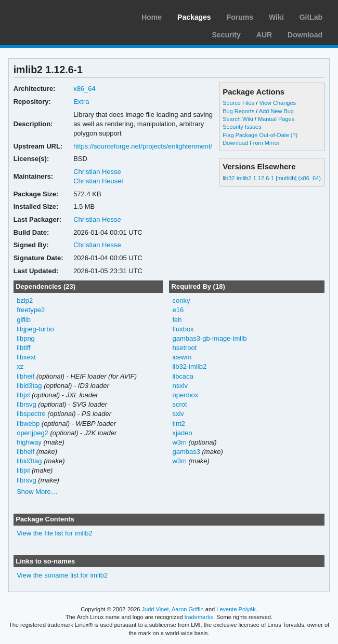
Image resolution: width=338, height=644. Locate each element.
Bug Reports (238, 111)
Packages (194, 17)
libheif (25, 376)
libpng (26, 338)
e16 (178, 310)
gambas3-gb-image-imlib (209, 338)
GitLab (311, 17)
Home (152, 17)
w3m (179, 442)
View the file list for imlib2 (55, 533)
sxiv (178, 414)
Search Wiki (238, 119)
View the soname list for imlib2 (62, 575)
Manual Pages (276, 119)
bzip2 (25, 300)
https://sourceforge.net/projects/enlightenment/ (143, 146)
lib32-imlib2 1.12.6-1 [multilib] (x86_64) (272, 178)
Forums (240, 17)
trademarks (199, 617)
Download (305, 35)
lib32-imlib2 (189, 366)
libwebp (28, 424)
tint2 (179, 424)
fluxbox (183, 329)
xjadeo (182, 433)
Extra (81, 102)
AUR (264, 35)
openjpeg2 (32, 433)
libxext (26, 357)
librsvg (27, 404)
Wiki (276, 17)
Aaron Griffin (188, 609)
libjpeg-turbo (35, 329)
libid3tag (29, 386)
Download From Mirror (251, 143)
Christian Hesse (97, 172)
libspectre (31, 414)
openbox (185, 395)
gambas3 (186, 452)
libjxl (23, 395)
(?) (294, 135)
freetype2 (31, 310)
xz (20, 366)
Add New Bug (276, 111)
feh (177, 320)
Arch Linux (57, 16)
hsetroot (184, 348)
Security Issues (242, 127)
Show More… (37, 492)
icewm (182, 357)
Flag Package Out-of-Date (256, 135)
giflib (24, 320)
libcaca (183, 376)
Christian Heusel (98, 181)
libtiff (23, 348)
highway (29, 442)
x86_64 (84, 89)
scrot (179, 404)
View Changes (277, 103)
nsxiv (180, 386)
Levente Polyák (236, 609)
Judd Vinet (155, 609)
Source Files (238, 103)
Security (226, 35)
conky (181, 300)
